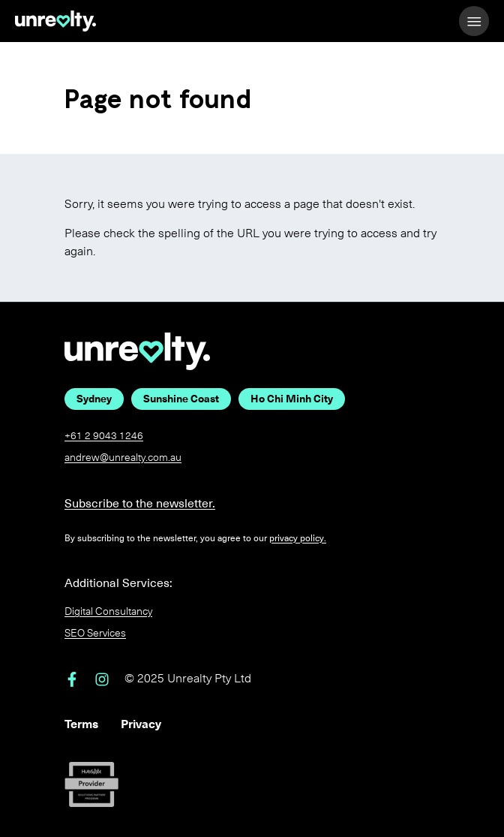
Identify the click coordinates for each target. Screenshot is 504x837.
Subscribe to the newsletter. (140, 503)
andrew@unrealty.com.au (123, 458)
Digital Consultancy (108, 611)
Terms (81, 724)
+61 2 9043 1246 (104, 436)
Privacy (141, 724)
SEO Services (95, 633)
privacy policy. (298, 538)
